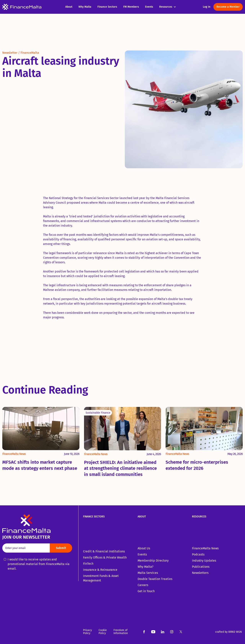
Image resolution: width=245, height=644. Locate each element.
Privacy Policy (87, 632)
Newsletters (200, 573)
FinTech (88, 564)
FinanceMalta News (205, 548)
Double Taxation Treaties (155, 579)
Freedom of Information (121, 632)
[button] (170, 7)
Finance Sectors (107, 7)
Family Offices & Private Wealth (105, 557)
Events (149, 7)
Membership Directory (153, 561)
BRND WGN (235, 632)
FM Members (131, 7)
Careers (143, 585)
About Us (144, 548)
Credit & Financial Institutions (104, 551)
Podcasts (198, 554)
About (69, 7)
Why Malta (85, 7)
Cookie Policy (103, 632)
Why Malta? (145, 567)
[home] (32, 7)
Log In (207, 7)
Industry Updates (204, 561)
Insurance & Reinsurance (100, 570)
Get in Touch (146, 591)
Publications (201, 567)
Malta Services (148, 573)
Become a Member (228, 7)
